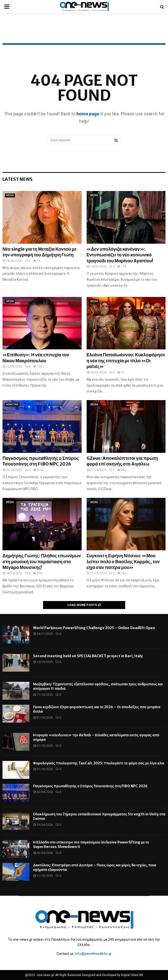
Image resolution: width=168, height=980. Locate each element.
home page (88, 114)
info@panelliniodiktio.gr (93, 954)
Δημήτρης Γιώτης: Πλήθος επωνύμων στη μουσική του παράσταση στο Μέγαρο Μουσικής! (42, 561)
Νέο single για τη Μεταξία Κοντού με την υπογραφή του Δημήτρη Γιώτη (40, 252)
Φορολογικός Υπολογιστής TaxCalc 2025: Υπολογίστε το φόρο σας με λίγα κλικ (99, 763)
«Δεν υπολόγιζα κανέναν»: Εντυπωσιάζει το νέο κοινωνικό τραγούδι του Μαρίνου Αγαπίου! (120, 255)
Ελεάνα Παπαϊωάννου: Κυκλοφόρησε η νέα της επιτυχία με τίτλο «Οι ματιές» (126, 361)
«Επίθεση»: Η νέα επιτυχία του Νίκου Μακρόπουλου (36, 358)
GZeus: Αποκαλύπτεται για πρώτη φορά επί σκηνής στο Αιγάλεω (122, 461)
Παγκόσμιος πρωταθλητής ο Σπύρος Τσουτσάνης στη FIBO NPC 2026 (41, 461)
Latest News (18, 179)
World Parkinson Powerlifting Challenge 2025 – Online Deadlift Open (94, 628)
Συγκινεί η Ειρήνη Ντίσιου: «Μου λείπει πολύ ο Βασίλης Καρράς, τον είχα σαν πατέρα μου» (123, 561)
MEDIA (10, 195)
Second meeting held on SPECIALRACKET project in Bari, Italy (88, 656)
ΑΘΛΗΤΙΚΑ (12, 404)
